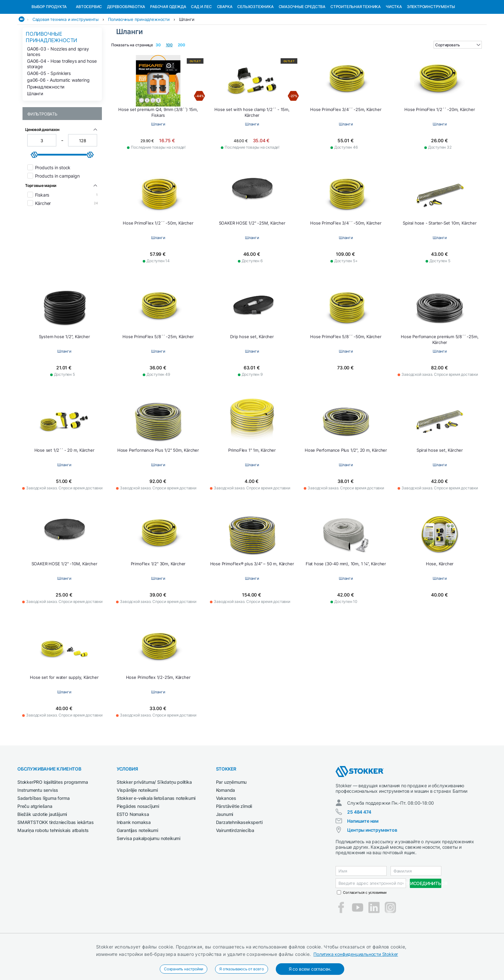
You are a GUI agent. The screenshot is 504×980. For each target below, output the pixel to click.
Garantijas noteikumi (137, 863)
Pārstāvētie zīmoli (234, 839)
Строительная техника (355, 40)
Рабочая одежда (168, 40)
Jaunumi (225, 847)
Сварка (225, 40)
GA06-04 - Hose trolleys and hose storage (62, 97)
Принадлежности (46, 120)
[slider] (34, 188)
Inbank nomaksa (134, 855)
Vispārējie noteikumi (137, 823)
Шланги (187, 52)
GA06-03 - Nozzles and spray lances (58, 85)
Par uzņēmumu (231, 815)
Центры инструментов (372, 863)
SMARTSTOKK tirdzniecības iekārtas (55, 855)
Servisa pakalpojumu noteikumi (148, 871)
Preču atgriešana (35, 839)
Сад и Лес (201, 40)
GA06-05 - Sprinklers (49, 106)
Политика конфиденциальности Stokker (356, 954)
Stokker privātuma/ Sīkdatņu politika (154, 815)
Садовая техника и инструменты (66, 52)
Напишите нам (363, 854)
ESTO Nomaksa (133, 847)
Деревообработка (126, 40)
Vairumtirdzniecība (235, 863)
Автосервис (89, 40)
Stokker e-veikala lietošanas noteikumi (156, 831)
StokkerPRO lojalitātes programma (53, 815)
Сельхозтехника (255, 40)
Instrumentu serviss (38, 823)
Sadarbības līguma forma (43, 831)
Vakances (226, 831)
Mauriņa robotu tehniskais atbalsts (53, 863)
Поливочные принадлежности (139, 52)
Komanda (226, 823)
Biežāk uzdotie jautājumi (42, 847)
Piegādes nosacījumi (138, 839)
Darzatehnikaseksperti (239, 855)
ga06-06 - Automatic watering (58, 113)
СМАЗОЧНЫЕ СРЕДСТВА (302, 40)
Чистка (394, 40)
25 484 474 (359, 845)
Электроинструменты (431, 40)
